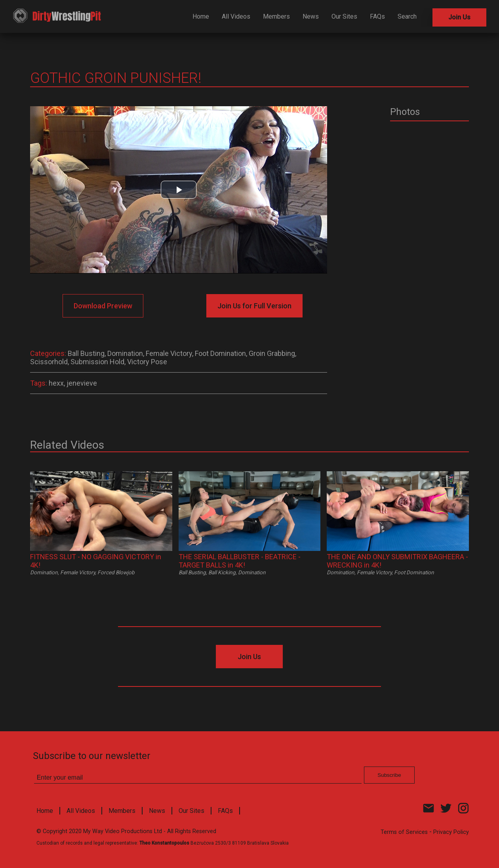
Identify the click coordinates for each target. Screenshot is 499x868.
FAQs (377, 16)
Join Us (459, 17)
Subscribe (389, 775)
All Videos (236, 16)
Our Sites (344, 16)
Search (407, 16)
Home (201, 16)
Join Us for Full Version (254, 306)
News (311, 16)
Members (276, 16)
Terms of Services (404, 832)
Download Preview (103, 306)
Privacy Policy (451, 832)
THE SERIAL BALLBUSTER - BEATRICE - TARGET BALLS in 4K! (240, 561)
